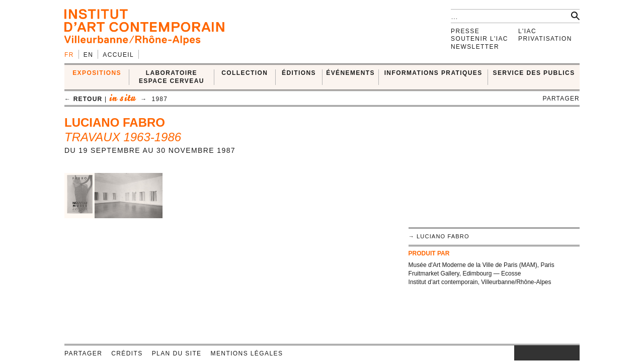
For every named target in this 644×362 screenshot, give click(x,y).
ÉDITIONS (299, 73)
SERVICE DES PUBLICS (534, 73)
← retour (83, 99)
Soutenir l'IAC (479, 39)
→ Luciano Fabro (439, 236)
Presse (465, 31)
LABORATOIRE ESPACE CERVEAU (172, 77)
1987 (160, 99)
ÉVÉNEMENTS (350, 73)
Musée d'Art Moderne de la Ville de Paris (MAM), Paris (481, 265)
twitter (542, 353)
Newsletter (475, 47)
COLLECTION (245, 73)
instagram (519, 353)
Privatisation (545, 39)
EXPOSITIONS (97, 73)
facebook (529, 353)
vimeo (557, 353)
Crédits (127, 353)
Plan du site (177, 353)
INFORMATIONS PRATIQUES (433, 73)
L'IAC (527, 31)
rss (572, 353)
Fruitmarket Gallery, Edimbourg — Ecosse (465, 274)
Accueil (118, 55)
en (88, 55)
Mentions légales (247, 353)
